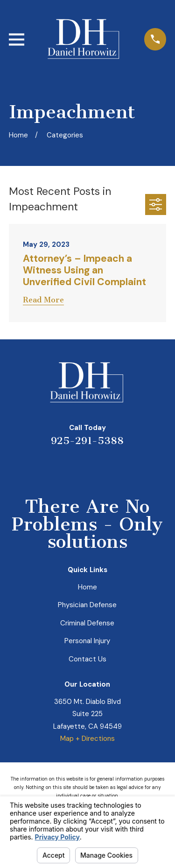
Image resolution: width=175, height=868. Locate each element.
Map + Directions (87, 739)
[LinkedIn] (76, 467)
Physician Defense (87, 605)
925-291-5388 (87, 441)
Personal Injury (87, 641)
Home (87, 587)
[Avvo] (99, 467)
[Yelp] (54, 467)
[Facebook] (121, 467)
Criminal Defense (87, 623)
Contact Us (87, 659)
